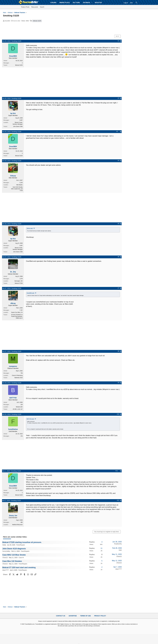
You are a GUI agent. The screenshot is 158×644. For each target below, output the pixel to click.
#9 (118, 383)
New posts (35, 7)
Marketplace (65, 3)
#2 (118, 98)
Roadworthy (118, 544)
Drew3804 (7, 21)
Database (87, 3)
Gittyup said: (30, 228)
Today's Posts (25, 7)
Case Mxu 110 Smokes (12, 561)
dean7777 (6, 570)
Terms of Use (85, 616)
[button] (92, 3)
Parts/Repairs (21, 545)
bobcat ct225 (37, 21)
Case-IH (21, 558)
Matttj (4, 545)
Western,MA (19, 407)
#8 (118, 351)
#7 (118, 288)
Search (42, 7)
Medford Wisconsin (17, 525)
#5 (118, 224)
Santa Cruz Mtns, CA (17, 312)
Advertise (73, 616)
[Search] (136, 3)
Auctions (76, 3)
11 (101, 548)
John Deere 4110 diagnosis (14, 549)
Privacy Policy (100, 616)
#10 (118, 414)
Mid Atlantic (19, 185)
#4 (118, 161)
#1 (118, 41)
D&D (120, 550)
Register (98, 3)
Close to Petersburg (17, 375)
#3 (117, 131)
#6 (118, 257)
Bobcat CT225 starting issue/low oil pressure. (22, 542)
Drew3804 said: (31, 293)
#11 (117, 471)
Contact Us (61, 616)
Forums (53, 3)
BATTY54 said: (30, 419)
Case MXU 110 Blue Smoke (14, 555)
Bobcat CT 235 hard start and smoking (19, 568)
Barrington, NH (19, 281)
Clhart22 (5, 558)
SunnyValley (6, 551)
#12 (118, 500)
